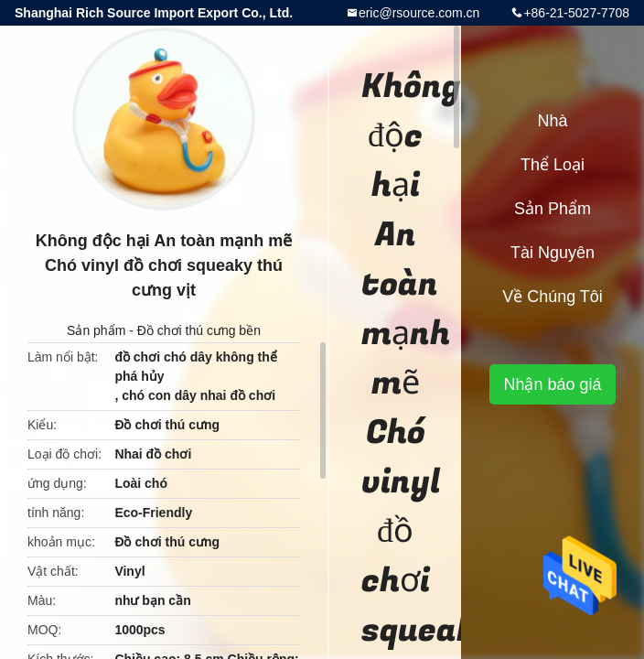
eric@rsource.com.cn (419, 13)
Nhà (552, 121)
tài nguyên (553, 253)
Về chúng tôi (553, 297)
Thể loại (553, 165)
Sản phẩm (96, 330)
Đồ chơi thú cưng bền (199, 330)
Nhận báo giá (552, 384)
